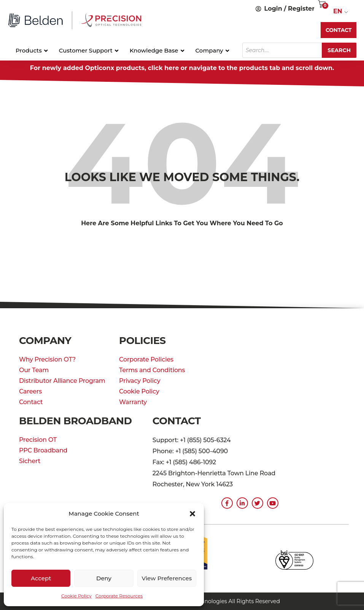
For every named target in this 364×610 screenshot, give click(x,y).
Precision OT (38, 440)
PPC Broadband (43, 450)
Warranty (133, 402)
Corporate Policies (146, 359)
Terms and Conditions (152, 370)
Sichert (30, 461)
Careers (30, 391)
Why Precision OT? (47, 359)
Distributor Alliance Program (62, 381)
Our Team (34, 370)
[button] (192, 514)
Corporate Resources (119, 596)
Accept (41, 578)
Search (339, 50)
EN (338, 11)
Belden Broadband (76, 421)
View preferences (167, 578)
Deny (104, 578)
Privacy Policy (140, 381)
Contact (31, 402)
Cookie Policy (76, 596)
